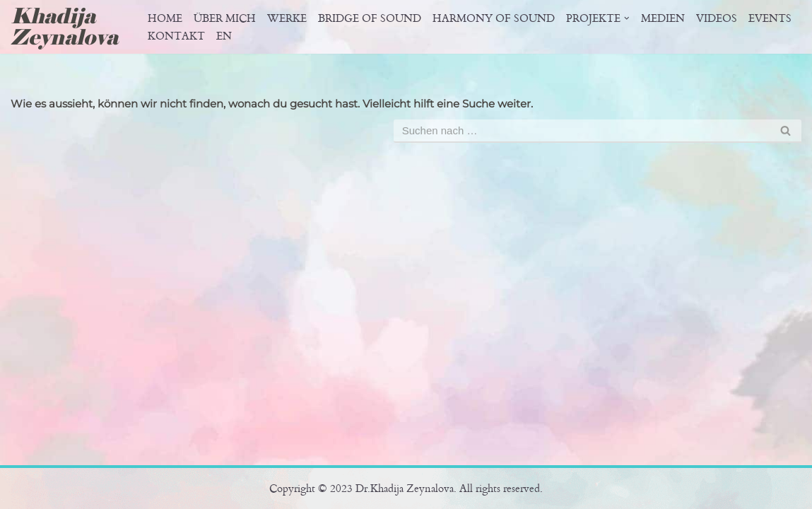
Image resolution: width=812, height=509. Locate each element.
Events (770, 18)
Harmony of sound (494, 18)
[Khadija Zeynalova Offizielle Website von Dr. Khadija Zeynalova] (69, 27)
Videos (717, 18)
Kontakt (176, 36)
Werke (287, 18)
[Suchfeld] (582, 131)
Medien (663, 18)
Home (165, 18)
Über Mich (225, 18)
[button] (627, 18)
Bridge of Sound (370, 18)
